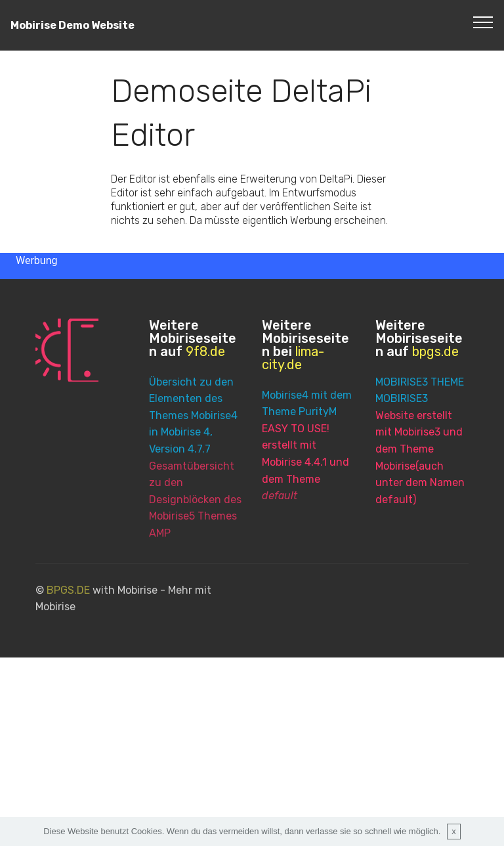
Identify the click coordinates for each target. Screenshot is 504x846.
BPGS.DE (68, 596)
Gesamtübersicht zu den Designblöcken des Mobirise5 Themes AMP (195, 500)
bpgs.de (435, 351)
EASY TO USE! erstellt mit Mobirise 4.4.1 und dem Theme (305, 462)
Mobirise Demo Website (73, 25)
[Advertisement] (252, 749)
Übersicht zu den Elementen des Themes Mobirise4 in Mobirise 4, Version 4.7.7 (193, 416)
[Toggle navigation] (483, 22)
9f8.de (205, 351)
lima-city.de (293, 358)
